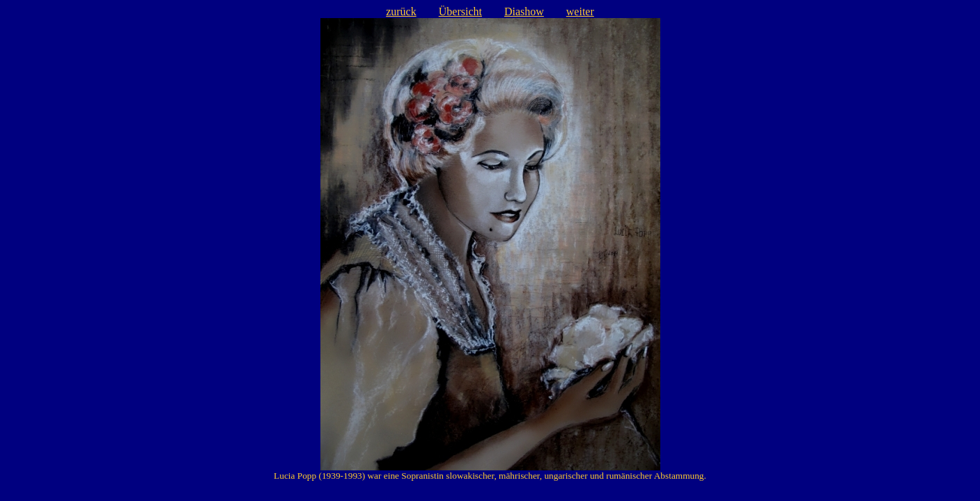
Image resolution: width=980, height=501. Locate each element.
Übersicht (460, 11)
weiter (580, 11)
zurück (401, 11)
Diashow (524, 11)
